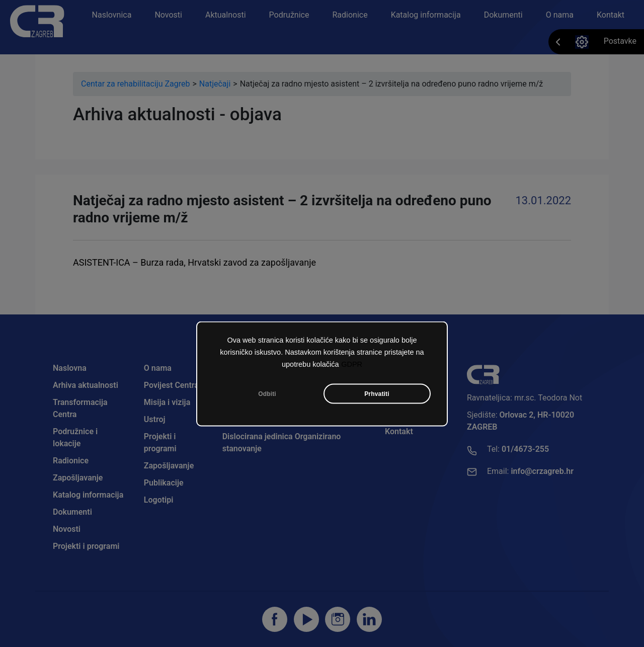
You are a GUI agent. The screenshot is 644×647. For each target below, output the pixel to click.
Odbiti (267, 394)
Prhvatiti (377, 394)
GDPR (352, 364)
